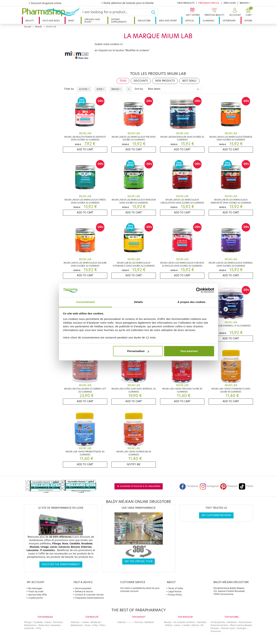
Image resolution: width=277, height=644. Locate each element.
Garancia (58, 622)
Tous (123, 81)
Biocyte (168, 622)
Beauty (30, 21)
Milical (169, 625)
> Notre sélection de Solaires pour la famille (127, 3)
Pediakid (149, 622)
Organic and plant (92, 21)
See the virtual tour (138, 561)
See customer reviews (216, 515)
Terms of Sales (176, 588)
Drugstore (144, 21)
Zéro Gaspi (230, 3)
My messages (35, 588)
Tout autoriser (189, 351)
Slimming (209, 21)
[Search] (116, 12)
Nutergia (241, 628)
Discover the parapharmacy (61, 564)
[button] (235, 12)
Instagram (209, 486)
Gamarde (29, 628)
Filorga (28, 622)
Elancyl (195, 625)
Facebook (189, 486)
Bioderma (96, 622)
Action (83, 89)
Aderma (75, 622)
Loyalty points (36, 598)
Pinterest (229, 486)
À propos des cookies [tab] (191, 302)
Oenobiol (202, 622)
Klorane (139, 622)
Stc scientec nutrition (184, 622)
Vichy (38, 628)
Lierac (177, 625)
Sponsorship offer (38, 595)
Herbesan (232, 622)
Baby (71, 21)
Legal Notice (175, 591)
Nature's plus (228, 628)
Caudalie (38, 622)
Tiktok (246, 486)
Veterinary (229, 21)
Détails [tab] (138, 302)
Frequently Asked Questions (89, 598)
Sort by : (139, 89)
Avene (48, 622)
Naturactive (245, 622)
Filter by (69, 89)
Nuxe (88, 625)
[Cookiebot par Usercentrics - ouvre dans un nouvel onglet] (199, 290)
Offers (248, 21)
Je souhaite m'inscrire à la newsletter (139, 486)
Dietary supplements (119, 21)
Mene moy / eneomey (49, 625)
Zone (99, 89)
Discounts (141, 81)
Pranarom (216, 631)
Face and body (51, 21)
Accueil (28, 27)
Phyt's (103, 625)
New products (186, 3)
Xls (202, 625)
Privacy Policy (175, 595)
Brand (115, 89)
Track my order (36, 591)
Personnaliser (138, 351)
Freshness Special (209, 3)
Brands (244, 3)
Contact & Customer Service (89, 595)
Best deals (189, 81)
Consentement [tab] (85, 302)
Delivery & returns (84, 591)
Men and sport (168, 21)
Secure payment (83, 588)
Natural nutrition (219, 625)
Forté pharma (218, 622)
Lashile (186, 625)
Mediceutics (30, 625)
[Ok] (154, 12)
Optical (190, 21)
